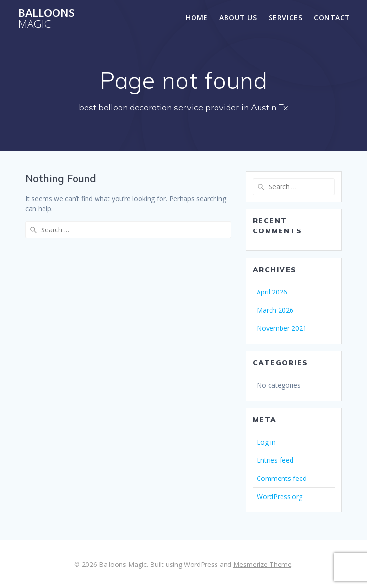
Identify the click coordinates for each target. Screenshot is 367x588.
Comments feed (282, 478)
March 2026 (275, 310)
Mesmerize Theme (262, 564)
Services (286, 17)
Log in (266, 442)
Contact (332, 17)
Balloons (46, 18)
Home (197, 17)
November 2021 (282, 328)
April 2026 (272, 292)
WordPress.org (280, 496)
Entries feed (275, 460)
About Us (238, 17)
